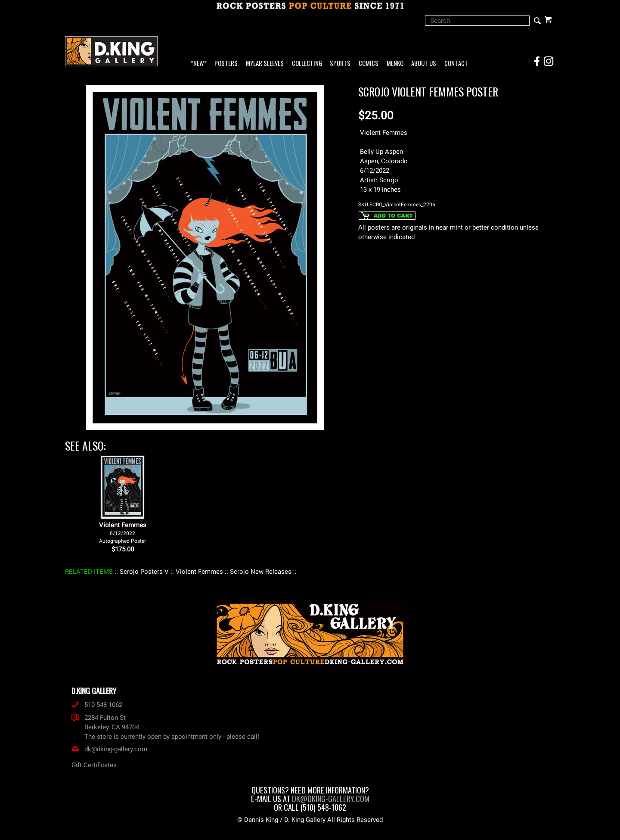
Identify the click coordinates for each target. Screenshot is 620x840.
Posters (226, 64)
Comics (369, 64)
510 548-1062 (97, 705)
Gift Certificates (94, 765)
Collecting (307, 64)
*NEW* (199, 64)
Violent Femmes (123, 533)
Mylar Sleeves (265, 64)
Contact (456, 64)
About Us (424, 64)
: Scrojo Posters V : (144, 572)
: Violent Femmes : (199, 572)
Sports (340, 64)
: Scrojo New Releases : (261, 572)
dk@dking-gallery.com (109, 749)
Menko (395, 64)
